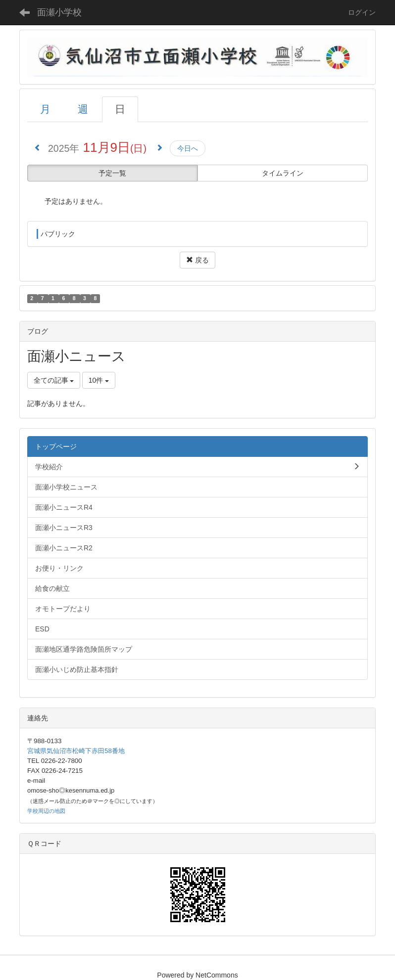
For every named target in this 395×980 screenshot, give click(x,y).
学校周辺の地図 (46, 811)
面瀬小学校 (59, 12)
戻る (197, 260)
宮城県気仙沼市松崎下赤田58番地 (76, 751)
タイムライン (283, 173)
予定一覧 (112, 173)
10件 (99, 380)
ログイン (362, 12)
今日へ (188, 148)
